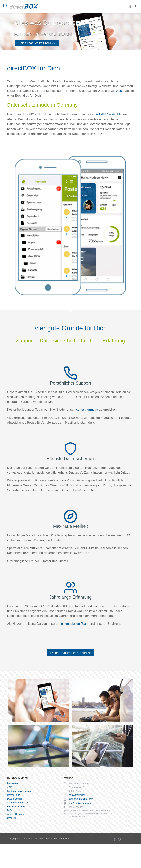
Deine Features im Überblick (37, 43)
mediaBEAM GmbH (108, 114)
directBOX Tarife (15, 814)
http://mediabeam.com (80, 803)
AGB (9, 787)
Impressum (13, 783)
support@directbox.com (81, 799)
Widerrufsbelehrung (17, 807)
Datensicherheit (15, 799)
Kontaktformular (87, 410)
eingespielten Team (75, 624)
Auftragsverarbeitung (18, 803)
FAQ (9, 810)
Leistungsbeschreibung (19, 791)
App (119, 91)
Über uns (12, 818)
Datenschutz (13, 795)
